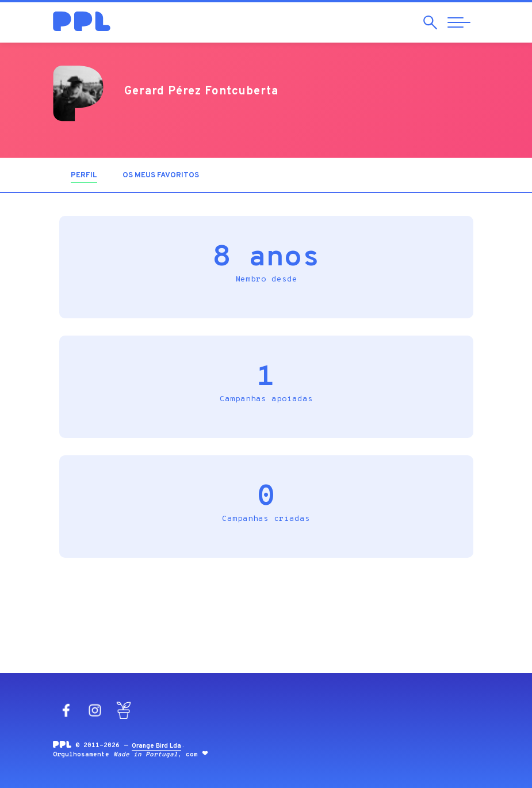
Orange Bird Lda (156, 746)
